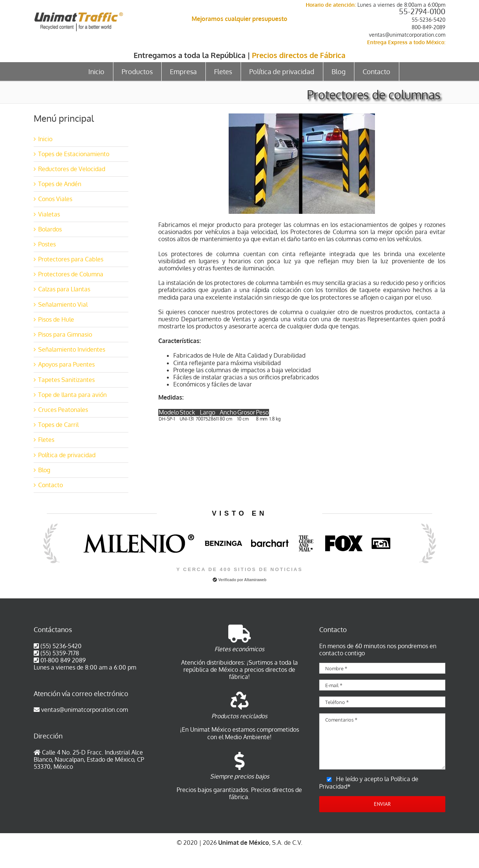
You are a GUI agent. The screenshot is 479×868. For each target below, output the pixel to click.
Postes (47, 244)
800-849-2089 (428, 27)
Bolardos (50, 229)
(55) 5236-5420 (61, 646)
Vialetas (49, 214)
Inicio (45, 139)
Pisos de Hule (56, 319)
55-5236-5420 (428, 20)
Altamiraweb (255, 580)
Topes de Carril (58, 425)
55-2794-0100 (422, 11)
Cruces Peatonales (63, 410)
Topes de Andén (60, 184)
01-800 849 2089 (63, 660)
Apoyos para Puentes (66, 364)
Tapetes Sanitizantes (66, 380)
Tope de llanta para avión (72, 395)
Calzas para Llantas (64, 289)
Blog (44, 470)
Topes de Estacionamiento (74, 154)
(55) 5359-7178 (60, 653)
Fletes (46, 440)
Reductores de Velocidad (72, 169)
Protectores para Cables (71, 259)
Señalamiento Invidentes (72, 349)
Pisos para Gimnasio (65, 334)
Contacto (51, 485)
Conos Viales (55, 199)
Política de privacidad (67, 455)
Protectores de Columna (71, 274)
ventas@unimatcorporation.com (407, 35)
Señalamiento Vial (63, 304)
